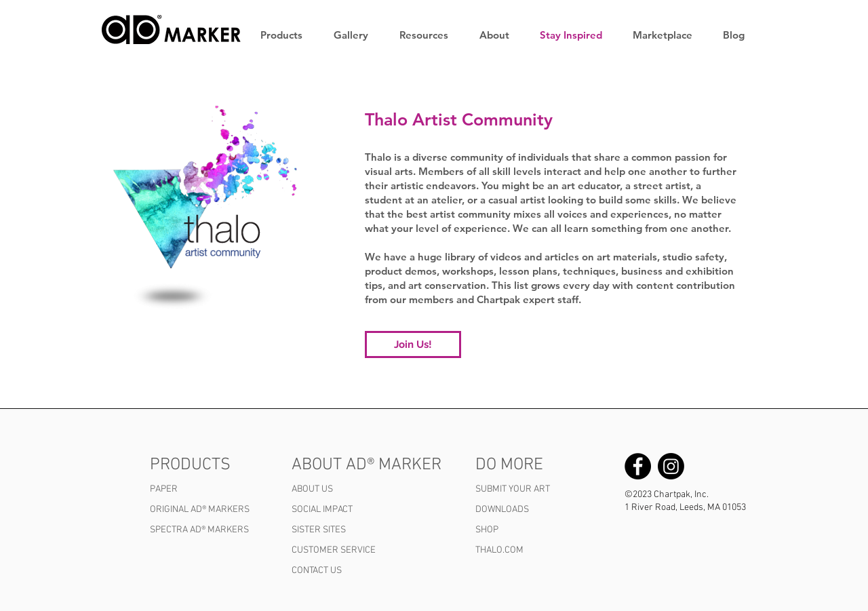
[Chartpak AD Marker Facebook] (638, 466)
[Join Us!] (413, 344)
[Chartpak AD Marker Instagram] (671, 466)
